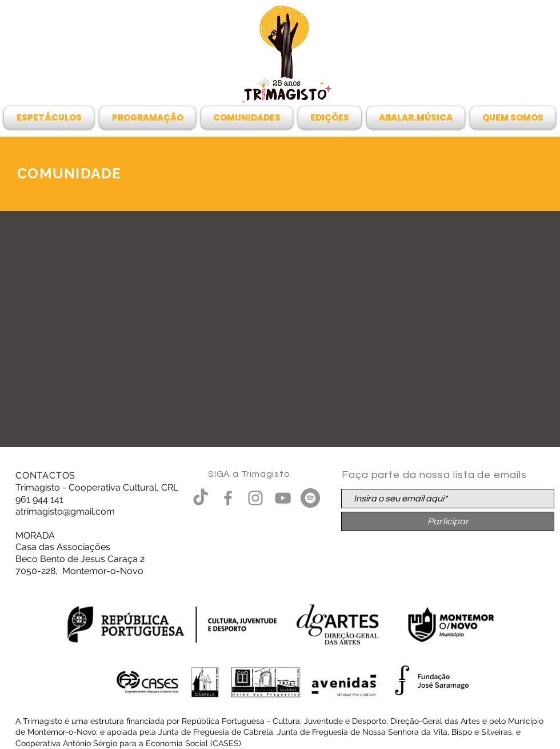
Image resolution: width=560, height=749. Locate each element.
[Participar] (448, 521)
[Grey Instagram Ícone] (255, 498)
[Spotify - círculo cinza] (310, 498)
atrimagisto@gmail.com (65, 511)
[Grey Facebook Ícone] (228, 498)
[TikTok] (201, 498)
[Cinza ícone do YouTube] (283, 498)
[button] (50, 117)
